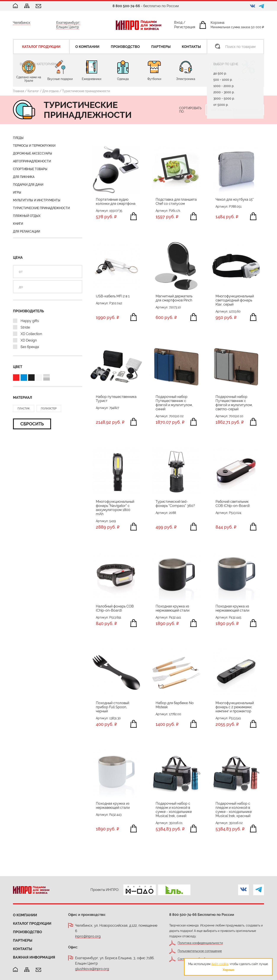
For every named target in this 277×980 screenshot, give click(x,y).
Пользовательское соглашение (200, 951)
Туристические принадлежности (41, 208)
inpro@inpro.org (88, 937)
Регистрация (185, 28)
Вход (178, 23)
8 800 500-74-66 (126, 6)
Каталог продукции (32, 924)
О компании (25, 915)
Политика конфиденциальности (200, 943)
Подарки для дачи (28, 185)
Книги (18, 224)
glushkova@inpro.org (92, 969)
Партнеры (23, 940)
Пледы (18, 138)
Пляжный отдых (27, 216)
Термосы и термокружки (34, 146)
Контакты (23, 949)
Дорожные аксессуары (33, 153)
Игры (17, 192)
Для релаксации (27, 231)
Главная (19, 91)
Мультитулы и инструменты (37, 200)
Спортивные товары (30, 169)
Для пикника (24, 177)
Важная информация (34, 957)
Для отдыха (51, 91)
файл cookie (220, 964)
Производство (27, 932)
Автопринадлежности (32, 161)
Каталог (33, 91)
